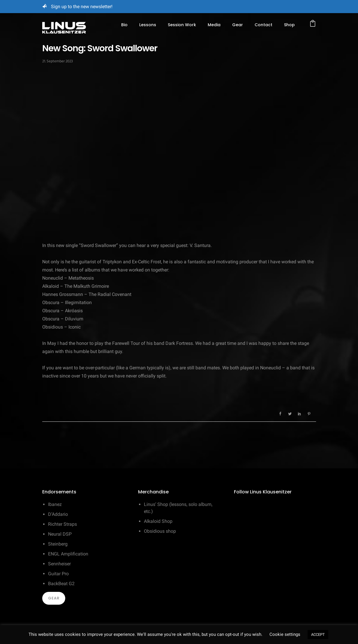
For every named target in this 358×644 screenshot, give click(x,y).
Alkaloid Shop (158, 521)
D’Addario (58, 514)
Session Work (182, 25)
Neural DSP (60, 534)
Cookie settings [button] (285, 634)
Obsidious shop (160, 531)
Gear (238, 25)
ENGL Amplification (68, 554)
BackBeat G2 (61, 584)
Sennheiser (59, 564)
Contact (263, 25)
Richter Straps (62, 524)
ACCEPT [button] (318, 635)
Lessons (148, 25)
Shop (289, 25)
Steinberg (58, 544)
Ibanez (55, 504)
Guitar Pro (58, 574)
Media (214, 25)
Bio (124, 25)
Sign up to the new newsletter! (82, 7)
